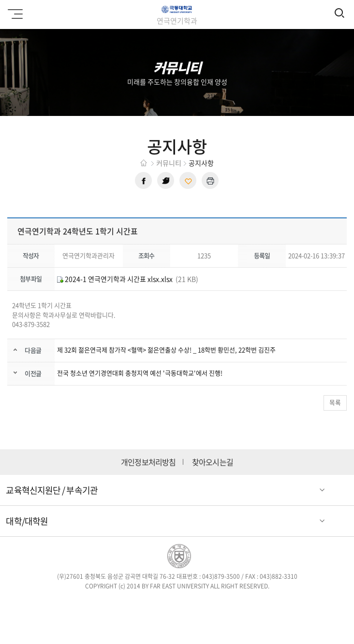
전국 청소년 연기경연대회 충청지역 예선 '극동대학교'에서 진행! (140, 373)
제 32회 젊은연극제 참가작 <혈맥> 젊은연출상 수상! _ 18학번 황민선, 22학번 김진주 (166, 350)
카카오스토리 (247, 604)
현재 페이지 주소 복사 (188, 180)
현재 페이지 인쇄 (210, 180)
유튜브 (219, 604)
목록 (335, 402)
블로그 (191, 604)
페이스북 (143, 180)
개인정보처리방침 (148, 462)
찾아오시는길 (213, 462)
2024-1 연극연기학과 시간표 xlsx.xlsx (115, 279)
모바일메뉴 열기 (14, 11)
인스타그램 (163, 604)
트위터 (166, 180)
